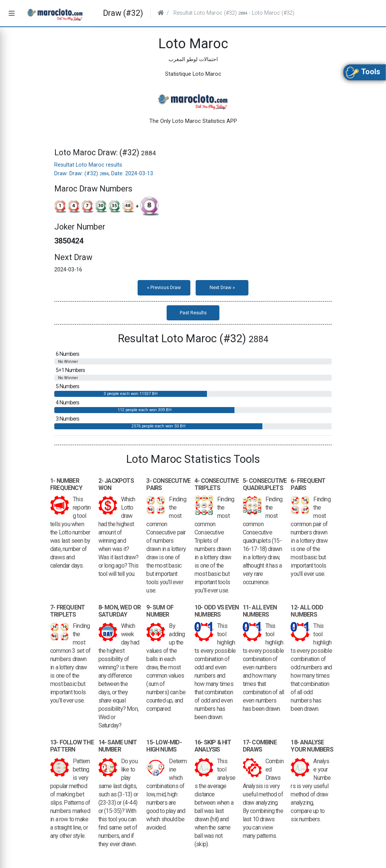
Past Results (193, 313)
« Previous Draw (164, 287)
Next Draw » (222, 287)
